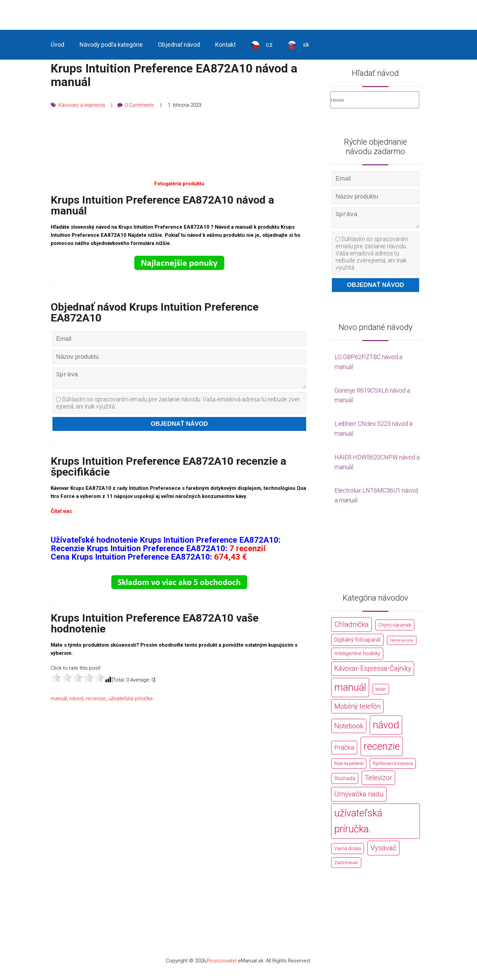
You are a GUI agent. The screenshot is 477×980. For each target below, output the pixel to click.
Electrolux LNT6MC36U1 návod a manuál (376, 498)
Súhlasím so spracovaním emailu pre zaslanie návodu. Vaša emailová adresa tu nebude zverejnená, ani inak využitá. (178, 405)
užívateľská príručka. (131, 701)
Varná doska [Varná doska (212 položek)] (348, 851)
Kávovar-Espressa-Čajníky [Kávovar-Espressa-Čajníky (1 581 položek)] (373, 671)
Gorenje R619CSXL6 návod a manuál (372, 398)
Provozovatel (222, 963)
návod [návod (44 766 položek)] (386, 728)
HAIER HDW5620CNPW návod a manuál (377, 465)
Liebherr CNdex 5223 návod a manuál (373, 431)
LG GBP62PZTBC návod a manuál (368, 364)
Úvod (58, 45)
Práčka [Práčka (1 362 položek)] (344, 750)
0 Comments (141, 105)
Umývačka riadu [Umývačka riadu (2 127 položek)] (359, 797)
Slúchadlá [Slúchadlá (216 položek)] (345, 781)
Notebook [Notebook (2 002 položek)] (349, 729)
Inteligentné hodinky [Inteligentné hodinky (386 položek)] (357, 656)
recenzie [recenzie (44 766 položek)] (382, 749)
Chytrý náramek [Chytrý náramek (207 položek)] (395, 628)
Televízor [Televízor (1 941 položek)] (378, 780)
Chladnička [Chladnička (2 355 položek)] (351, 627)
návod (76, 701)
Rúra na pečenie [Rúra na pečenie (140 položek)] (349, 766)
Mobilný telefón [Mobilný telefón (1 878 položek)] (357, 709)
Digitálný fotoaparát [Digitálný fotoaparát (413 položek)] (357, 642)
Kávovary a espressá (82, 105)
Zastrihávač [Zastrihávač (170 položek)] (346, 865)
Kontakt (225, 45)
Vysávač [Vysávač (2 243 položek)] (383, 851)
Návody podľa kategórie (111, 45)
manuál (59, 701)
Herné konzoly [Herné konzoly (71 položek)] (402, 643)
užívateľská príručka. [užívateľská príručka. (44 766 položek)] (358, 824)
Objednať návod (179, 45)
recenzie (96, 701)
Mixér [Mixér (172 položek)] (381, 692)
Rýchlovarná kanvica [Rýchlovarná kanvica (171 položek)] (393, 766)
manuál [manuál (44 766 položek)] (350, 690)
